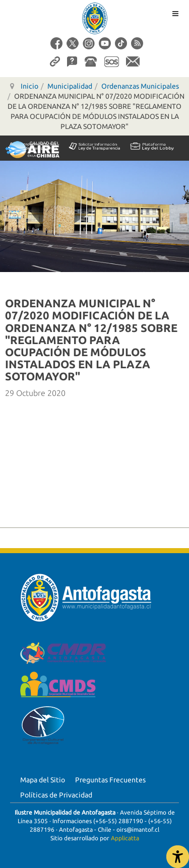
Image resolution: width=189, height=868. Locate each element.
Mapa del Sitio (43, 780)
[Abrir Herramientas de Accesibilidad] (178, 857)
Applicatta (125, 838)
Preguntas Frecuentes (110, 780)
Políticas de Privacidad (56, 795)
